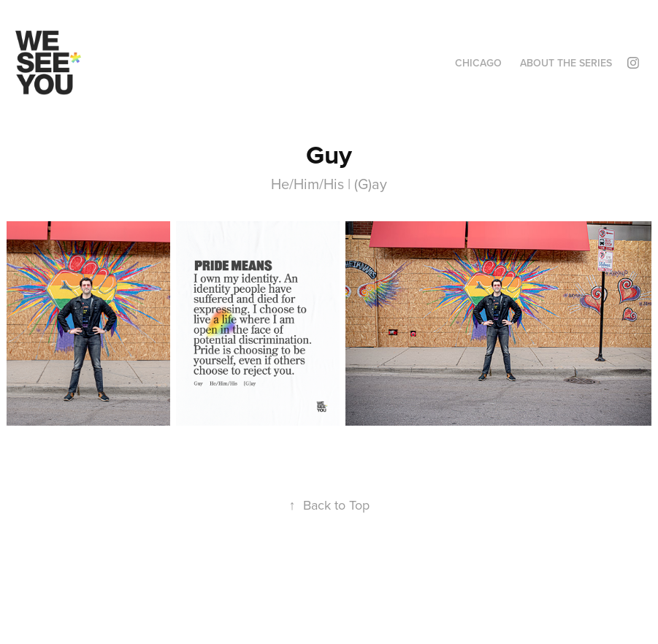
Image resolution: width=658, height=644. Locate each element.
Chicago (478, 63)
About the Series (566, 63)
